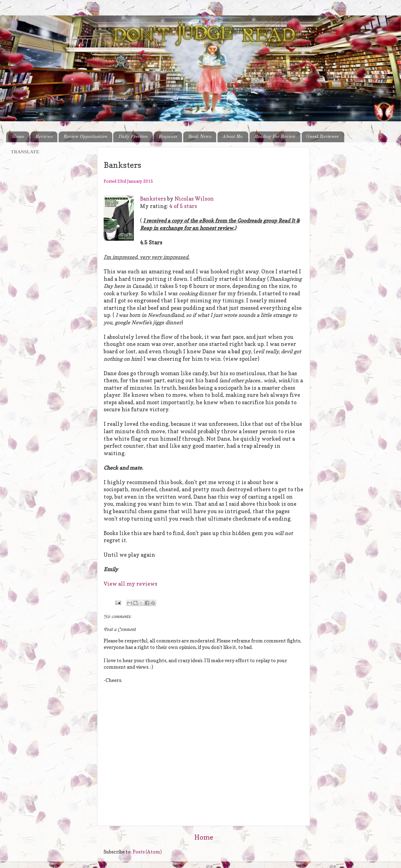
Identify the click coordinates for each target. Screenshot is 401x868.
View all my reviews (130, 584)
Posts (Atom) (147, 852)
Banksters (153, 199)
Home (18, 137)
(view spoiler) (241, 359)
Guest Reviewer (323, 137)
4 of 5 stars (183, 206)
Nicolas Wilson (194, 199)
